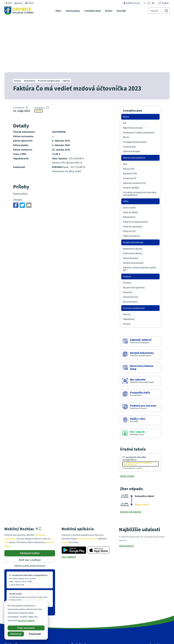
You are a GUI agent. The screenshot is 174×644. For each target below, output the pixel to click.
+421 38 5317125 (157, 618)
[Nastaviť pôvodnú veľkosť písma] (149, 3)
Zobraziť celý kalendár (131, 456)
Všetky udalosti (126, 490)
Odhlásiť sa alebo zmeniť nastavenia (30, 510)
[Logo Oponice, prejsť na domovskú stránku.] (19, 11)
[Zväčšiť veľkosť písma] (153, 3)
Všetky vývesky (127, 420)
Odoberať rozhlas (30, 498)
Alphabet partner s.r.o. (95, 637)
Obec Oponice (130, 637)
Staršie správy (13, 556)
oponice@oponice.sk (160, 622)
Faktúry (39, 56)
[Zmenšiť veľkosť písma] (145, 3)
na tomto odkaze (26, 620)
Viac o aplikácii (69, 501)
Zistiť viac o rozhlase (30, 504)
